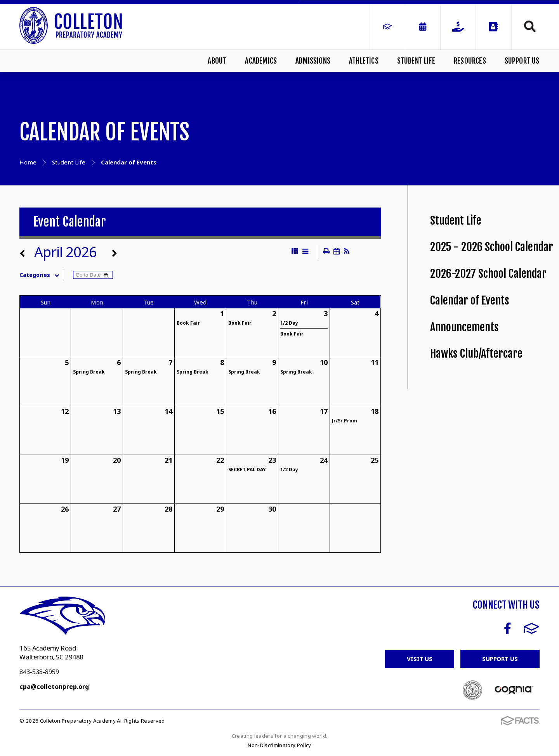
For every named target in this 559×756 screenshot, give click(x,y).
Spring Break (89, 372)
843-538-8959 (39, 672)
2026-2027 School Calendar (488, 274)
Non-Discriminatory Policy (279, 745)
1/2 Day (289, 323)
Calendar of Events (470, 300)
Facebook (508, 628)
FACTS (532, 628)
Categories (41, 275)
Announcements (464, 327)
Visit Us (420, 659)
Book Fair (188, 323)
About (217, 61)
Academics (261, 61)
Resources (470, 61)
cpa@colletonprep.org (54, 687)
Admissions (313, 61)
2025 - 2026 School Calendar (492, 247)
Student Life (416, 61)
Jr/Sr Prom (345, 421)
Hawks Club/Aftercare (476, 354)
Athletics (364, 61)
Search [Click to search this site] (530, 26)
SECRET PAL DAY (247, 470)
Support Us (522, 61)
